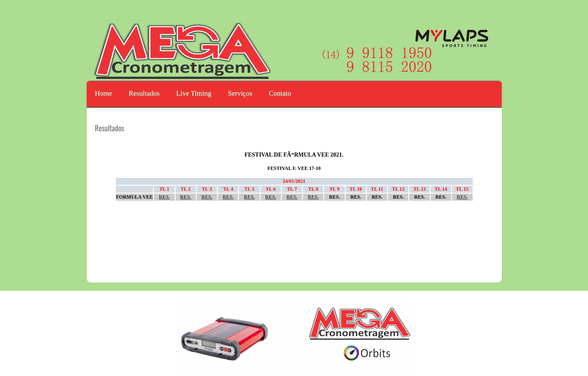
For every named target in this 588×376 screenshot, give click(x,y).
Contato (280, 93)
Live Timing (194, 93)
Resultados (144, 93)
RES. (164, 197)
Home (104, 93)
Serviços (240, 93)
